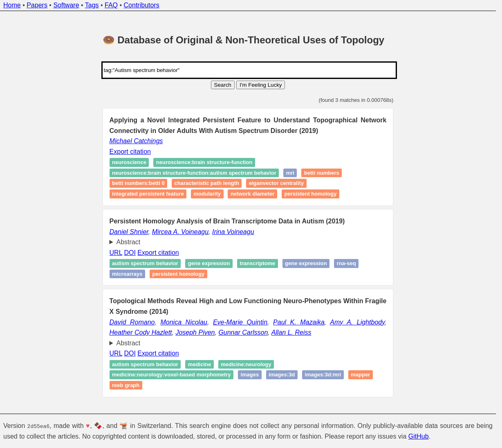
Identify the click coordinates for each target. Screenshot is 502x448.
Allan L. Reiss (291, 332)
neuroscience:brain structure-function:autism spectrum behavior (194, 173)
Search (223, 85)
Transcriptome (257, 263)
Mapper (360, 375)
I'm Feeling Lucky (261, 85)
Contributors (142, 5)
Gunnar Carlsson (243, 332)
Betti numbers (322, 173)
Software (66, 5)
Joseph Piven (195, 332)
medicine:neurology (246, 364)
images (250, 375)
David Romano (132, 322)
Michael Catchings (136, 141)
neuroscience (129, 163)
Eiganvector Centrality (276, 183)
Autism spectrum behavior (145, 263)
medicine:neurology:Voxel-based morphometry (171, 375)
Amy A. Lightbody (357, 322)
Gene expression (209, 263)
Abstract (129, 242)
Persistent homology (311, 194)
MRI (290, 173)
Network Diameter (253, 194)
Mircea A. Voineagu (180, 232)
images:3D (282, 375)
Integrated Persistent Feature (148, 194)
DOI (130, 253)
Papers (37, 5)
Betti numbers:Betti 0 (138, 183)
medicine (199, 364)
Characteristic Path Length (207, 183)
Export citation (130, 152)
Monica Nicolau (184, 322)
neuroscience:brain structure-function (204, 163)
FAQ (111, 5)
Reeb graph (126, 385)
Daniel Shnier (129, 232)
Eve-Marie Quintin (240, 322)
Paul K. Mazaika (299, 322)
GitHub (419, 436)
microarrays (127, 274)
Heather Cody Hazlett (141, 332)
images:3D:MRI (323, 375)
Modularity (207, 194)
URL (116, 253)
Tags (92, 5)
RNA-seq (346, 263)
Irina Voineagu (233, 232)
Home (12, 5)
